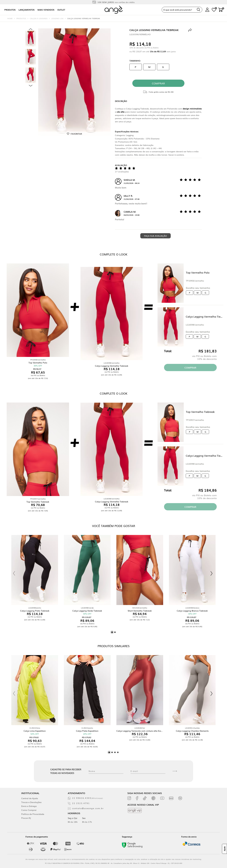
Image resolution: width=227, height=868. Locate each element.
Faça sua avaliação (155, 236)
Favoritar (76, 134)
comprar (158, 83)
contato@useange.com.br (88, 808)
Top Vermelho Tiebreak (200, 412)
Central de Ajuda (30, 798)
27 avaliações (122, 172)
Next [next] (31, 86)
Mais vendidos (46, 10)
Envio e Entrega (29, 806)
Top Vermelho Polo (198, 272)
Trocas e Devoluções (31, 802)
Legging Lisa (57, 18)
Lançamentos (27, 10)
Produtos (10, 10)
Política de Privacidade (33, 814)
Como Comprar (29, 810)
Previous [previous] (31, 29)
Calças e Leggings (39, 18)
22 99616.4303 (88, 798)
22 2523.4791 (81, 803)
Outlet (61, 10)
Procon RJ (26, 818)
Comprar (190, 367)
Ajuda (225, 849)
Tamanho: (135, 61)
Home (10, 18)
